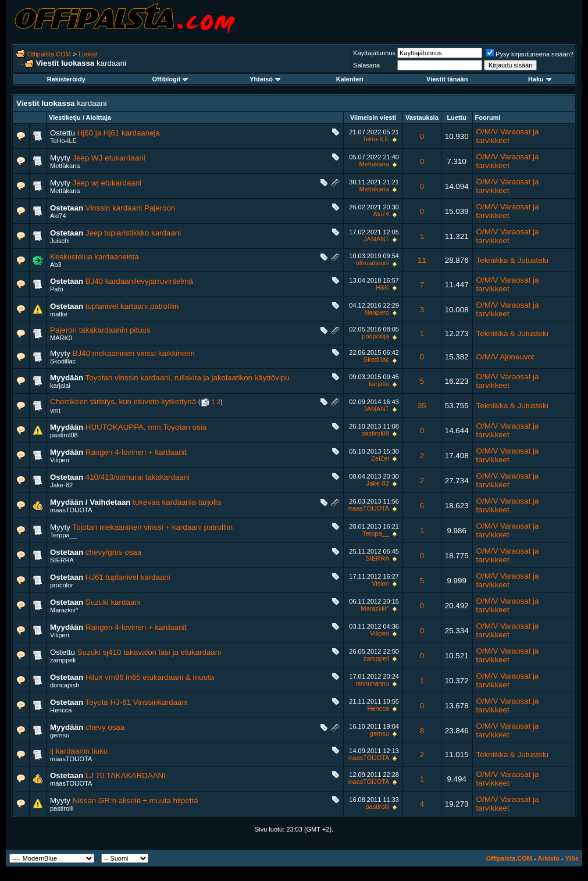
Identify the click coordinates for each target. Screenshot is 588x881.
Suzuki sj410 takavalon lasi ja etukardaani (149, 652)
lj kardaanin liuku (79, 751)
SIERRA (62, 560)
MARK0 (61, 338)
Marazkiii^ (64, 610)
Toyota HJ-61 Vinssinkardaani (137, 702)
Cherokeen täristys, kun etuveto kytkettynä (123, 402)
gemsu (60, 735)
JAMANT (376, 239)
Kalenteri (350, 79)
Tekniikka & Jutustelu (512, 260)
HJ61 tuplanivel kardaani (128, 577)
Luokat (88, 54)
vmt (55, 411)
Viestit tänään (447, 79)
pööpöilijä (375, 336)
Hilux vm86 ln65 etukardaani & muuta (150, 677)
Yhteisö (265, 79)
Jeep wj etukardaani (107, 183)
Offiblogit (170, 79)
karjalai (60, 386)
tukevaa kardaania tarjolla (177, 502)
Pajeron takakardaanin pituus (100, 330)
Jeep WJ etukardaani (109, 158)
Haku (540, 79)
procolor (62, 585)
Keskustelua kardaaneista (95, 257)
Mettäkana (65, 166)
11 (422, 260)
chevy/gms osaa (113, 552)
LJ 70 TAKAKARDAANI (126, 775)
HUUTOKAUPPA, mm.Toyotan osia (146, 427)
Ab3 (56, 265)
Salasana (366, 65)
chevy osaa (105, 727)
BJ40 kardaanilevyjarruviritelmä (139, 281)
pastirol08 (64, 435)
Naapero (377, 312)
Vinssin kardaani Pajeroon (131, 208)
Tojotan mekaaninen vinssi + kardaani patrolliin (152, 527)
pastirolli (62, 808)
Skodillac (63, 361)
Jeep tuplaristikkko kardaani (133, 233)
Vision (380, 583)
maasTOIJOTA (71, 510)
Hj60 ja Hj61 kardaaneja (119, 133)
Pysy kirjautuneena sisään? (530, 54)
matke (59, 314)
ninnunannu (372, 683)
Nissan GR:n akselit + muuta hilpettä (136, 800)
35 (422, 406)
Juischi (60, 241)
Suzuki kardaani (113, 602)
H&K (382, 287)
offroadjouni (373, 263)
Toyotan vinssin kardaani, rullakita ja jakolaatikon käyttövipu (188, 378)
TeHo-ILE (63, 141)
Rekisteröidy (66, 79)
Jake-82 (61, 485)
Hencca (61, 710)
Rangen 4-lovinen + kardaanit (136, 452)
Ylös (572, 858)
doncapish (65, 685)
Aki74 (58, 216)
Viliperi (60, 460)
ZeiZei (380, 458)
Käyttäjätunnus (374, 53)
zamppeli (63, 660)
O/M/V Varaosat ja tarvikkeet (508, 136)
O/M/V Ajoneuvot (505, 357)
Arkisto (548, 858)
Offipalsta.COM (49, 54)
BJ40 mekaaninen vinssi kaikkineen (134, 353)
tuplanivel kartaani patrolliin (132, 306)
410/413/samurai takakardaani (138, 477)
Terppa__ (63, 535)
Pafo (57, 289)
